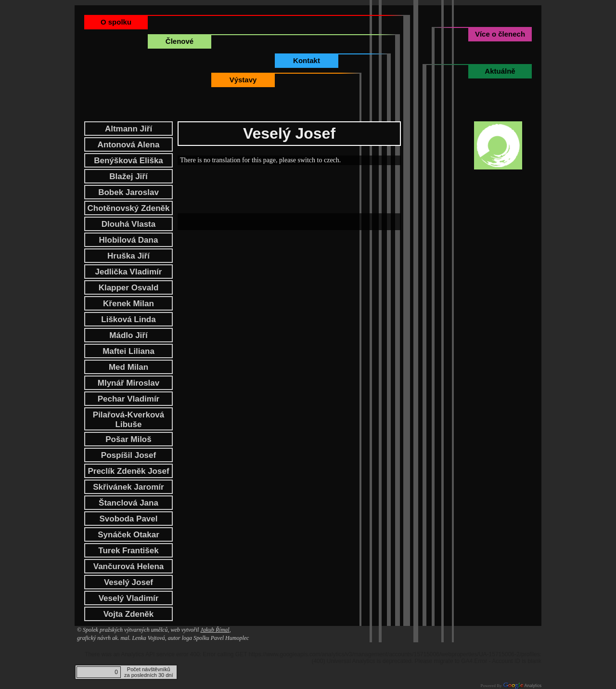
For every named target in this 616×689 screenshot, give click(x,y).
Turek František (128, 551)
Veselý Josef (128, 582)
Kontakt (307, 60)
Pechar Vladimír (129, 399)
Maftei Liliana (128, 351)
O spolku (116, 22)
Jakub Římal (215, 630)
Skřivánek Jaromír (128, 487)
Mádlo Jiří (128, 335)
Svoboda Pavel (129, 519)
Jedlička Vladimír (129, 272)
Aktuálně (500, 71)
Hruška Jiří (128, 256)
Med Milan (128, 367)
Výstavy (243, 80)
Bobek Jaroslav (128, 192)
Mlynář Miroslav (129, 383)
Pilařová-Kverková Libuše (128, 420)
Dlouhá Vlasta (128, 224)
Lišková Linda (128, 319)
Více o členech (500, 34)
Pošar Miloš (128, 439)
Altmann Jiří (128, 129)
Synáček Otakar (128, 535)
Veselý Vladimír (129, 598)
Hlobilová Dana (129, 240)
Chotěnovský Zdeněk (129, 208)
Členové (180, 41)
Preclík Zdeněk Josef (128, 471)
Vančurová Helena (128, 566)
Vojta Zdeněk (129, 614)
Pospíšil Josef (128, 455)
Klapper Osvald (129, 288)
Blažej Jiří (128, 176)
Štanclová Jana (128, 503)
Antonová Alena (129, 145)
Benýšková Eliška (128, 161)
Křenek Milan (128, 304)
